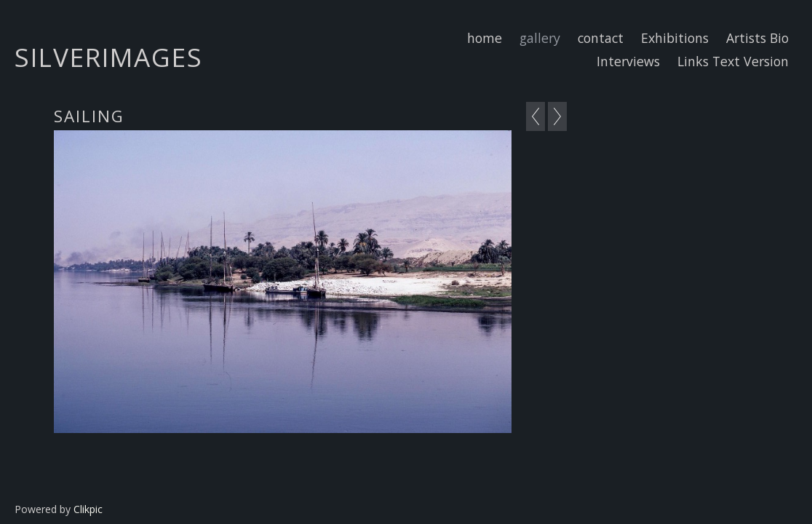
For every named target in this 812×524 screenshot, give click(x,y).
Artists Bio (757, 38)
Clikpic (88, 509)
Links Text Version (733, 61)
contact (601, 38)
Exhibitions (675, 38)
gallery (540, 38)
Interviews (628, 61)
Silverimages (109, 57)
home (485, 38)
